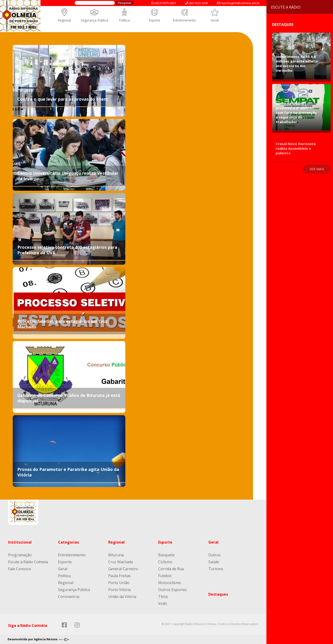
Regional (64, 20)
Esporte (154, 20)
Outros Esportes (173, 590)
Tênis (163, 597)
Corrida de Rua (171, 569)
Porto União (119, 583)
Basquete (166, 555)
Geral (215, 20)
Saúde (214, 562)
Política (124, 20)
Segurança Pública (94, 20)
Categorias (68, 542)
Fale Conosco (20, 569)
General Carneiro (123, 569)
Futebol (165, 576)
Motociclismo (170, 583)
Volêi (162, 604)
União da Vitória (122, 597)
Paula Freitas (119, 576)
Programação (20, 555)
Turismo (216, 569)
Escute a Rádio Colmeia (28, 562)
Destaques (218, 594)
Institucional (20, 542)
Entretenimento (184, 20)
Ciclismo (165, 562)
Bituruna (116, 555)
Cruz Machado (121, 562)
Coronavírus (69, 597)
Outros (214, 555)
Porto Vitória (119, 590)
